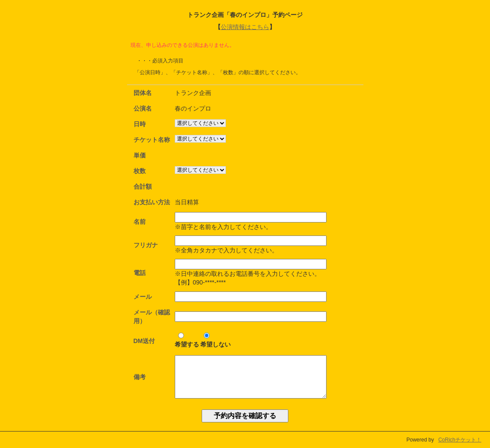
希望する (187, 340)
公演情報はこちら (245, 27)
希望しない (216, 340)
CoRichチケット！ (460, 440)
